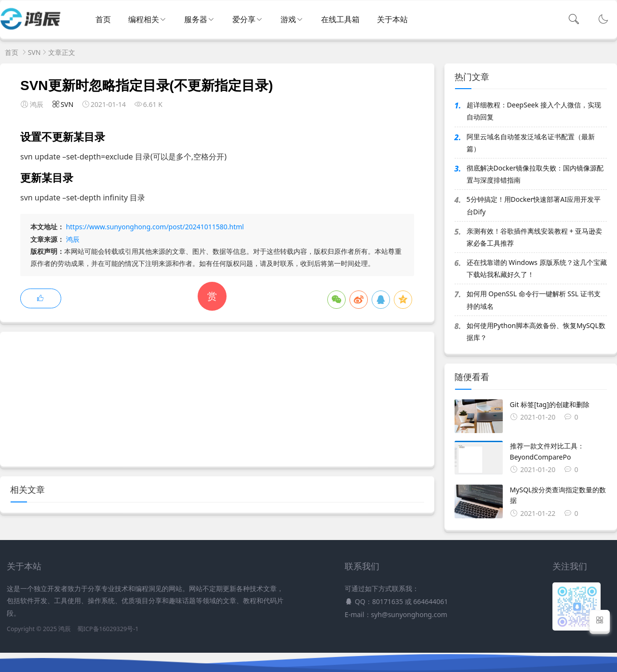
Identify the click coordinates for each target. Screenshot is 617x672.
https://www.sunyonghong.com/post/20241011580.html (155, 227)
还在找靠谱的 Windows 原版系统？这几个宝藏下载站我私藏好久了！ (537, 268)
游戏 (288, 19)
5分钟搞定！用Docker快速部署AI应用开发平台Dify (534, 205)
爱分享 (244, 19)
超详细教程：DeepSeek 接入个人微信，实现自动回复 (534, 111)
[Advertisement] (217, 399)
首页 (103, 19)
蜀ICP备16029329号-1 (108, 629)
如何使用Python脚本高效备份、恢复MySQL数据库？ (536, 331)
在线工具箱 (340, 19)
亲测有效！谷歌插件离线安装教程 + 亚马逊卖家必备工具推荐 (534, 237)
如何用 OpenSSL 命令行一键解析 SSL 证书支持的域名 (534, 300)
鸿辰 (73, 239)
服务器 (196, 19)
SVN (34, 52)
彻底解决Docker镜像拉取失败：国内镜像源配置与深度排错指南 (535, 174)
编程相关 (144, 19)
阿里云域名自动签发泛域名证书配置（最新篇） (531, 143)
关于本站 (392, 19)
